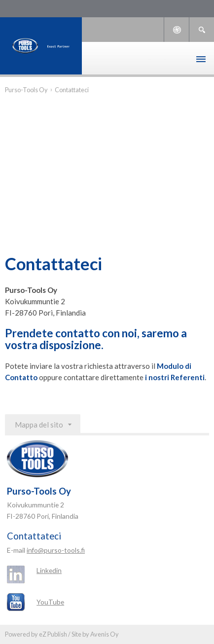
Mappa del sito (39, 425)
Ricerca (202, 30)
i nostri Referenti (175, 377)
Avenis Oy (105, 634)
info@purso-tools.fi (56, 550)
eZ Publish (53, 634)
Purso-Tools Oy (26, 90)
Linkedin (49, 570)
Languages (177, 30)
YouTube (50, 602)
